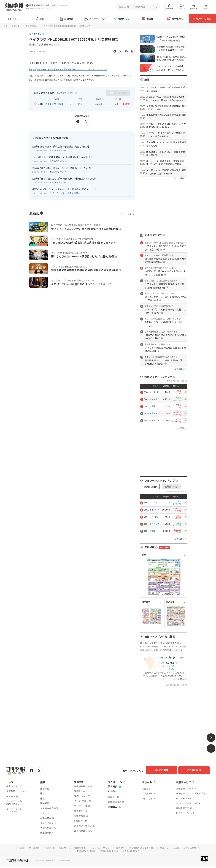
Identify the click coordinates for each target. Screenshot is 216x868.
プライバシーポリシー (101, 847)
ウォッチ (194, 7)
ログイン (206, 7)
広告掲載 (48, 847)
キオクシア (154, 413)
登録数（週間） (150, 487)
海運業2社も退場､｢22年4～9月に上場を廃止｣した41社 (62, 167)
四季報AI (175, 19)
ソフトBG (154, 517)
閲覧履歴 (170, 7)
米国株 (148, 19)
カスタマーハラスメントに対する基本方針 (183, 847)
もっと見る (126, 213)
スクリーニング (95, 19)
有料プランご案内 (202, 19)
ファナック (154, 524)
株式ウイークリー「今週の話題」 (64, 193)
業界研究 (121, 19)
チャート (182, 7)
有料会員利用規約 (109, 850)
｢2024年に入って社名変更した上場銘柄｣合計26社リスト (63, 157)
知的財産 (121, 847)
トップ (14, 19)
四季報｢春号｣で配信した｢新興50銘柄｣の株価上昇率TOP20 (64, 178)
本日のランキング (58, 150)
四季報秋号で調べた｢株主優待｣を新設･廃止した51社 (61, 146)
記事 (41, 19)
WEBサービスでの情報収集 (71, 847)
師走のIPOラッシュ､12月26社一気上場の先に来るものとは (64, 189)
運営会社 (17, 847)
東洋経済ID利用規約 (86, 850)
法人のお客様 (196, 770)
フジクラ (153, 399)
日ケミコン (154, 420)
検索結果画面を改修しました (44, 5)
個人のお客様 (164, 770)
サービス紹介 (32, 847)
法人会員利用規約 (132, 850)
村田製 (152, 406)
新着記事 (15, 26)
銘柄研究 (68, 19)
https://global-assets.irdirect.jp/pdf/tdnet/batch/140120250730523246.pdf (71, 69)
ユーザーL (154, 392)
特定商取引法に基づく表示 (143, 847)
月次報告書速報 (30, 26)
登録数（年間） (171, 487)
